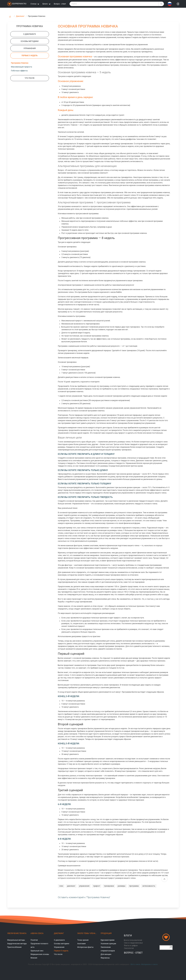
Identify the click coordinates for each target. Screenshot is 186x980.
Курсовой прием (108, 940)
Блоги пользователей (133, 940)
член (61, 886)
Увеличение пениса (17, 933)
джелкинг (71, 886)
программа (134, 886)
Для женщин (106, 954)
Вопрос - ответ (60, 4)
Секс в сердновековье (133, 943)
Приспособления (14, 947)
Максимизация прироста (22, 67)
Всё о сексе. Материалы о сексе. (144, 964)
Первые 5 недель (61, 951)
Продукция (106, 933)
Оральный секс (37, 951)
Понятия (34, 940)
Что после (58, 954)
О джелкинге (59, 940)
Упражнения (59, 947)
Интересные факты (85, 947)
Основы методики (62, 944)
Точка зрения (83, 940)
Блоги (128, 936)
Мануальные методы (16, 940)
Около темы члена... (87, 933)
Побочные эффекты (19, 71)
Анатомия (81, 944)
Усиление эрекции (108, 944)
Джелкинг (20, 16)
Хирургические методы (17, 944)
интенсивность (149, 886)
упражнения (84, 886)
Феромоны (105, 958)
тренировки (109, 886)
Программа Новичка (20, 63)
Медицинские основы (40, 954)
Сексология (129, 948)
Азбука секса (37, 933)
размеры (122, 886)
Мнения (34, 958)
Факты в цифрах (131, 946)
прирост (97, 886)
